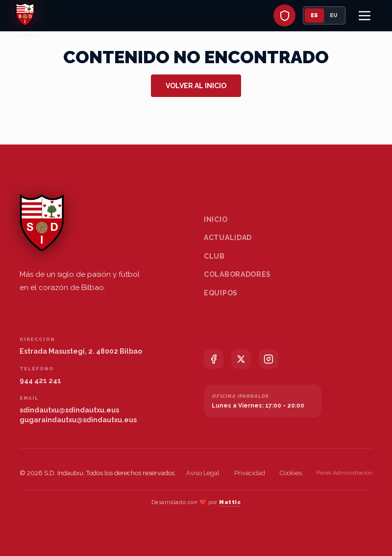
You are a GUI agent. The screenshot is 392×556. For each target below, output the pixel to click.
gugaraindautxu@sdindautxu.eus (78, 420)
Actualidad (228, 238)
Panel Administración (344, 473)
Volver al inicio (196, 86)
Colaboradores (237, 274)
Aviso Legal (203, 473)
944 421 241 (40, 381)
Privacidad (250, 473)
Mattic (230, 502)
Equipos (221, 293)
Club (214, 256)
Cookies (291, 473)
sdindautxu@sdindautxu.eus (69, 410)
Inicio (216, 219)
